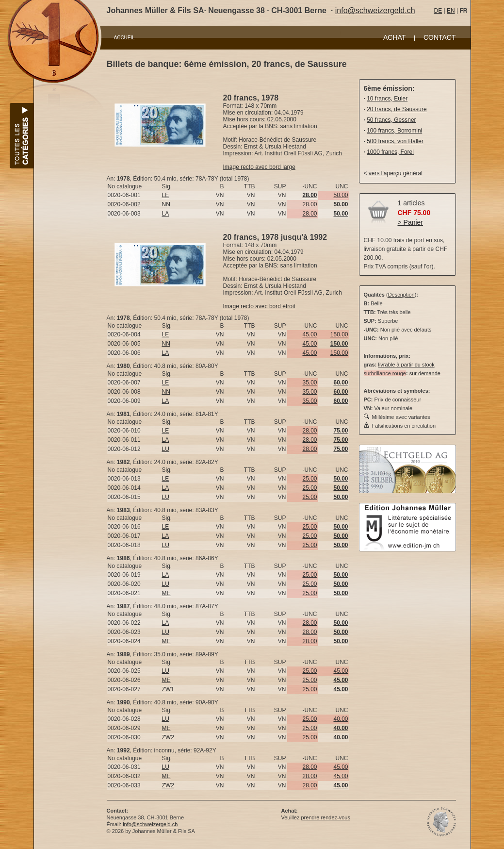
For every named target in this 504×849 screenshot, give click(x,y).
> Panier (411, 222)
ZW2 (168, 737)
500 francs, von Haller (395, 141)
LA (166, 214)
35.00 (309, 383)
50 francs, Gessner (391, 120)
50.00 (341, 195)
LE (166, 195)
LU (166, 449)
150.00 (339, 334)
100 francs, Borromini (394, 131)
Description (401, 295)
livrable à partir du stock (406, 365)
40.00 (341, 719)
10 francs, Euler (387, 99)
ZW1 (168, 689)
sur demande (425, 373)
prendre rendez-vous (325, 817)
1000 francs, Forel (390, 152)
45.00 (309, 334)
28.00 (309, 204)
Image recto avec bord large (259, 167)
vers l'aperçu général (396, 173)
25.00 (309, 479)
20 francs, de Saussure (397, 109)
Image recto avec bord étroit (259, 306)
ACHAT (394, 37)
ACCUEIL (124, 38)
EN (451, 11)
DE (438, 11)
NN (166, 204)
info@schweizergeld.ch (375, 10)
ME (166, 593)
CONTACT (440, 37)
